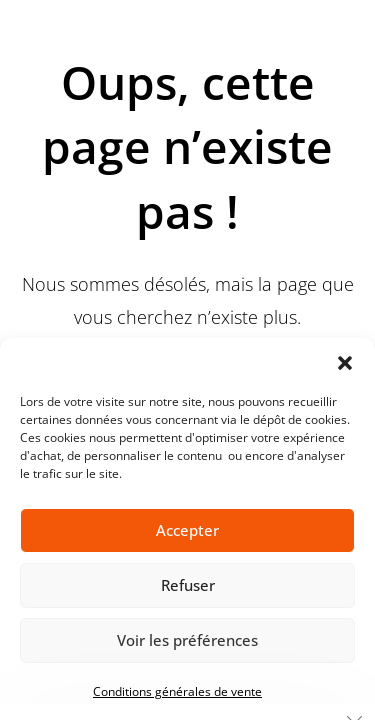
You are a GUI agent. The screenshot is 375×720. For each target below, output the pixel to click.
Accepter (187, 530)
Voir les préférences (187, 640)
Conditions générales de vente (177, 691)
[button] (345, 363)
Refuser (188, 585)
